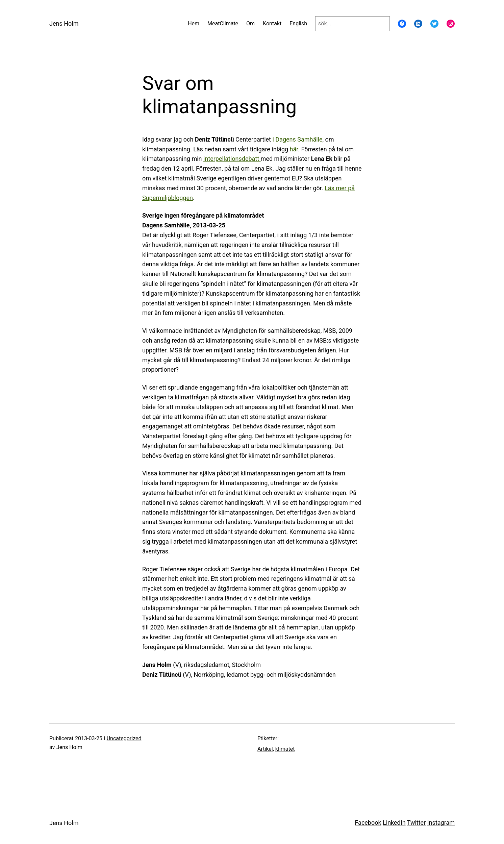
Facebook (368, 823)
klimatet (285, 749)
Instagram (441, 823)
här (294, 149)
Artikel (265, 749)
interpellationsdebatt (232, 159)
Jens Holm (64, 23)
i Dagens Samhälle (297, 139)
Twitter (417, 823)
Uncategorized (124, 738)
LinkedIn (394, 823)
